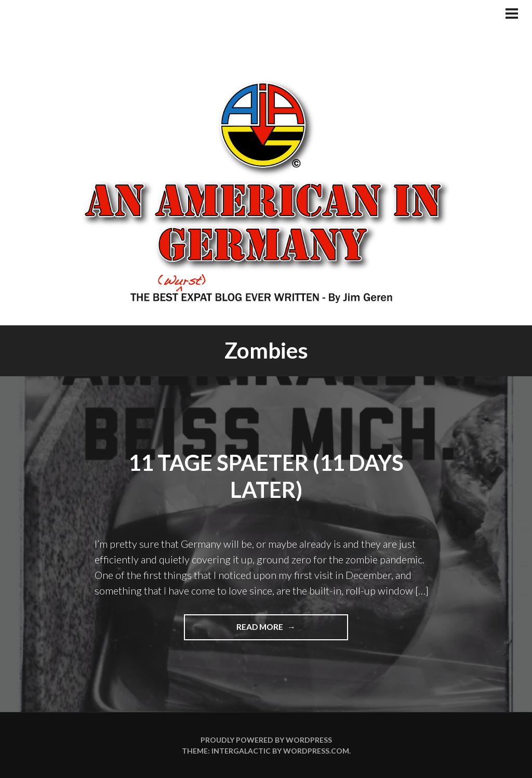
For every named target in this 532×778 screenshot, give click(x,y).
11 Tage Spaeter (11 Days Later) (266, 476)
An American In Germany (266, 190)
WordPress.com (316, 751)
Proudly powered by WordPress (266, 740)
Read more (278, 630)
